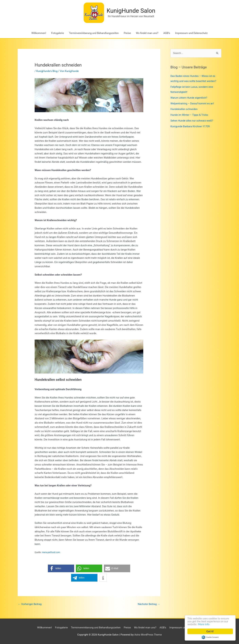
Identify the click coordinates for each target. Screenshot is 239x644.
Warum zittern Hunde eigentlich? (189, 98)
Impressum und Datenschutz (191, 33)
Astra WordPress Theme (148, 635)
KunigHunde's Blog (47, 71)
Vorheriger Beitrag (30, 604)
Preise (127, 33)
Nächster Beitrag (149, 604)
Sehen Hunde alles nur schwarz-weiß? (192, 121)
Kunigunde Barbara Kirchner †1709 (190, 126)
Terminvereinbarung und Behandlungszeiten (94, 33)
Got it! (210, 631)
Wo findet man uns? (147, 33)
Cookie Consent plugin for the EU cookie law (210, 637)
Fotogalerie (58, 33)
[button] (61, 568)
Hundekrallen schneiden (184, 109)
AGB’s (167, 33)
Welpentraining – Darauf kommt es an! (192, 104)
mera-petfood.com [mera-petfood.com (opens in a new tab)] (51, 552)
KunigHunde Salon (131, 11)
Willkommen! (39, 33)
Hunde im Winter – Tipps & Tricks (189, 115)
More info (204, 624)
